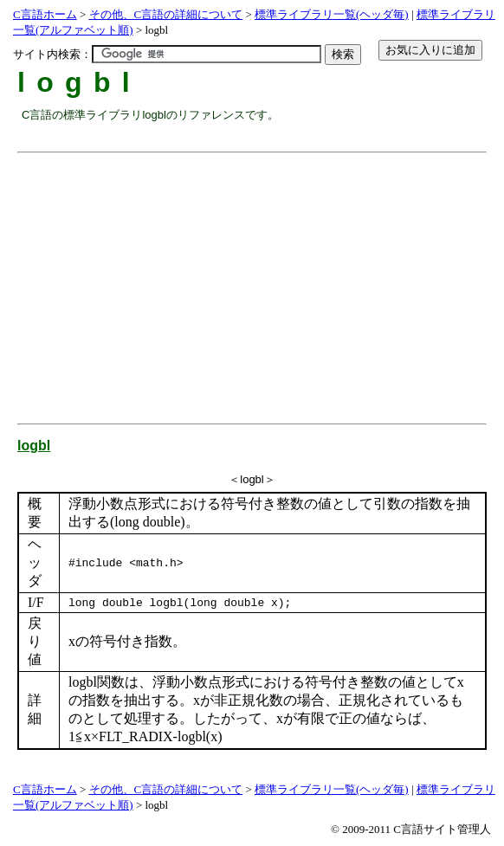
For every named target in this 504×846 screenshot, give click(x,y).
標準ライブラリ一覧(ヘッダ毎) (332, 14)
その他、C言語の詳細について (166, 14)
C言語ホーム (45, 14)
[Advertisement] (263, 281)
